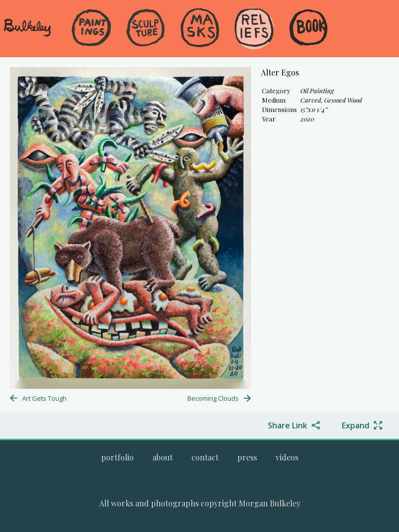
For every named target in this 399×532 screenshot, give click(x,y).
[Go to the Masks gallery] (200, 29)
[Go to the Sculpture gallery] (145, 29)
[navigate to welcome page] (27, 35)
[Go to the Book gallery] (308, 29)
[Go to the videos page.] (287, 457)
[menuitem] (91, 44)
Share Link (288, 425)
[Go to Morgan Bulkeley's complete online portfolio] (117, 457)
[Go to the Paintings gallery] (91, 29)
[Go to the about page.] (163, 457)
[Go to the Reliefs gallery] (254, 29)
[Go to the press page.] (247, 457)
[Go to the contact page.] (205, 457)
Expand (356, 425)
